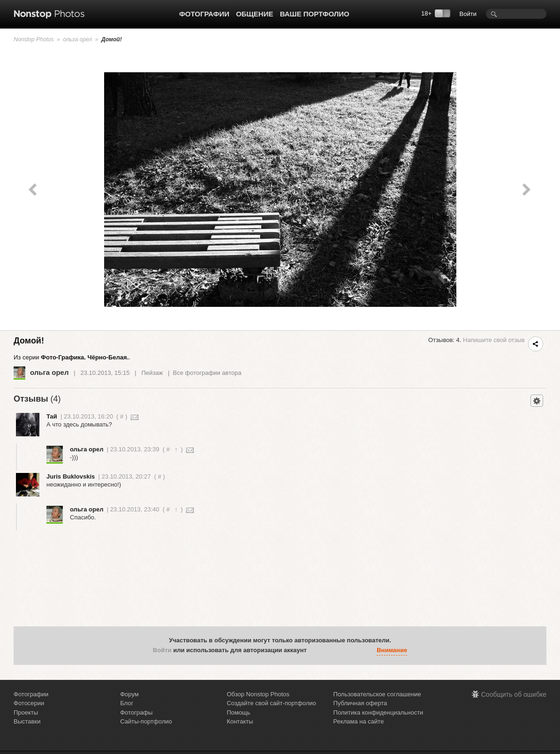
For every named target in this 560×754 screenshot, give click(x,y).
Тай (52, 416)
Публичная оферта (360, 703)
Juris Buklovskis (71, 476)
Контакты (240, 721)
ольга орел (77, 39)
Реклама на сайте (359, 721)
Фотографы (136, 712)
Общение (254, 14)
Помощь (238, 712)
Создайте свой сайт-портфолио (271, 703)
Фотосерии (29, 703)
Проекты (26, 712)
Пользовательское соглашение (377, 694)
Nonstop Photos (34, 39)
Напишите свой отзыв (494, 340)
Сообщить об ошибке (514, 694)
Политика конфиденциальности (378, 712)
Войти (468, 14)
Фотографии (204, 14)
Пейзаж (152, 373)
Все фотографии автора (207, 373)
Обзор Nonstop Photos (258, 694)
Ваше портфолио (315, 14)
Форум (129, 694)
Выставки (27, 721)
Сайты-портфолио (146, 721)
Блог (127, 703)
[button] (316, 650)
